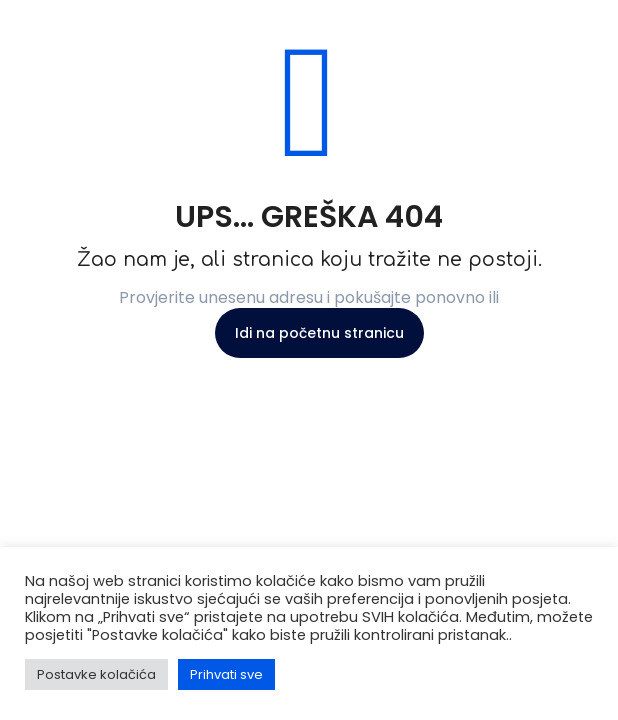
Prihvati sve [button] (226, 674)
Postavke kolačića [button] (96, 674)
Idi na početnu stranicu (319, 333)
